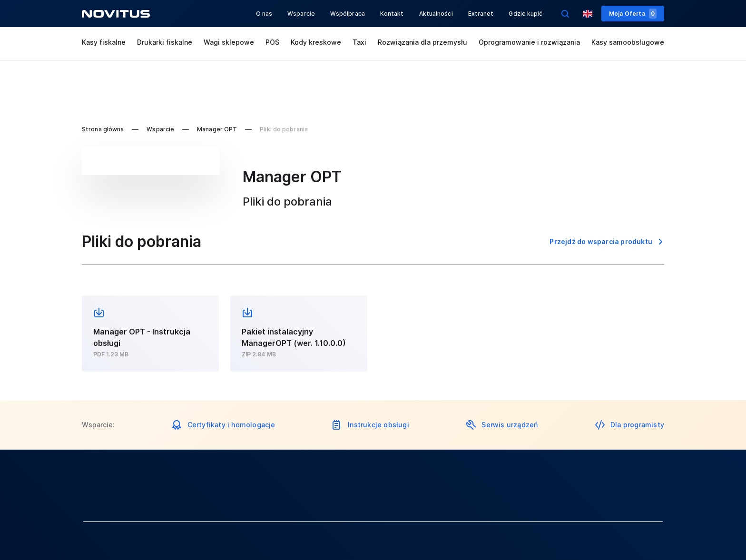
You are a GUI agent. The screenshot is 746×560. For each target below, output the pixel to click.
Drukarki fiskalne (165, 42)
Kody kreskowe (316, 42)
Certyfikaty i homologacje (231, 425)
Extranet (481, 14)
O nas (264, 14)
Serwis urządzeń (510, 425)
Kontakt (392, 14)
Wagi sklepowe (229, 42)
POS (272, 42)
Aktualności (436, 14)
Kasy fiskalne (104, 42)
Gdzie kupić (525, 14)
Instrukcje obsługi (378, 425)
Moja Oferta (633, 14)
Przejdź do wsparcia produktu (601, 241)
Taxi (359, 42)
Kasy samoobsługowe (628, 42)
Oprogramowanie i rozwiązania (529, 42)
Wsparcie (301, 14)
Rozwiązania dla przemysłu (422, 42)
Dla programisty (637, 425)
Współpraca (348, 14)
